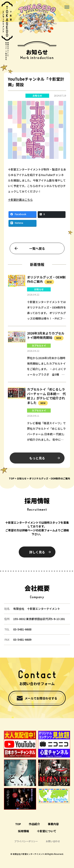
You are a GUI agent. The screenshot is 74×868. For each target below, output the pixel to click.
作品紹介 (34, 824)
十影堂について (47, 831)
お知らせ (37, 96)
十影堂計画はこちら (20, 202)
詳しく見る (37, 552)
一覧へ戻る (37, 251)
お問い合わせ (53, 841)
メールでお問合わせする (41, 698)
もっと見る (37, 461)
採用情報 (23, 831)
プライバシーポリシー (26, 841)
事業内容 (53, 824)
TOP (12, 478)
